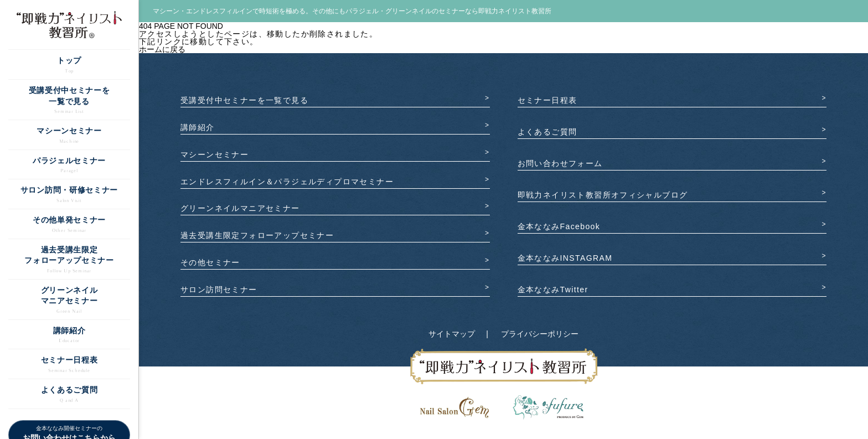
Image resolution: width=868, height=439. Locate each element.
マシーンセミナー (215, 154)
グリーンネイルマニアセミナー (240, 208)
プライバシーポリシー (540, 334)
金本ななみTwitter (553, 290)
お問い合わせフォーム (560, 163)
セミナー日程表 (547, 100)
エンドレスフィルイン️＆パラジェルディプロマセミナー (287, 182)
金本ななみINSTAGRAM (565, 258)
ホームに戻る (162, 49)
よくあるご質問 (547, 132)
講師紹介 (198, 127)
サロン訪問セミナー (219, 290)
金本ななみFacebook (559, 226)
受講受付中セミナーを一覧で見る (244, 100)
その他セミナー (210, 262)
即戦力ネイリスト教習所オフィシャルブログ (603, 195)
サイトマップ (452, 334)
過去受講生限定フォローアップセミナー (257, 235)
